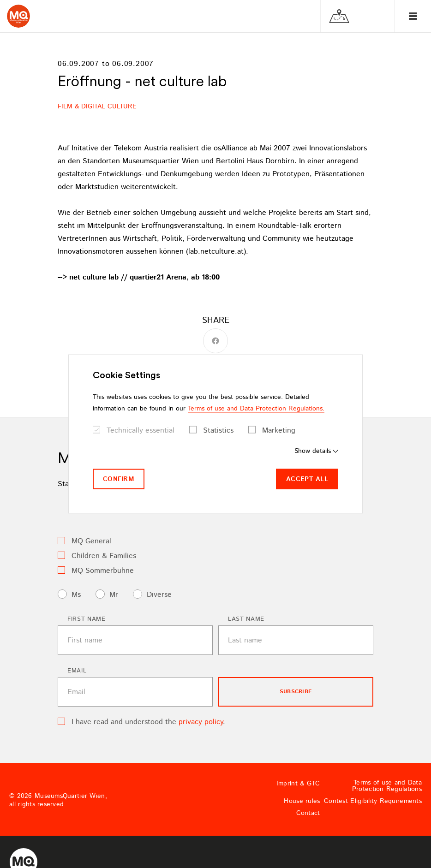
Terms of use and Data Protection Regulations (387, 786)
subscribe (296, 692)
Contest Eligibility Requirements (373, 801)
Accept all (307, 479)
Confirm (119, 479)
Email (77, 671)
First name (87, 619)
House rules (302, 801)
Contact (308, 813)
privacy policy (201, 722)
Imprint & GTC (298, 784)
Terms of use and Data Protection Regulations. (256, 408)
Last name (246, 619)
